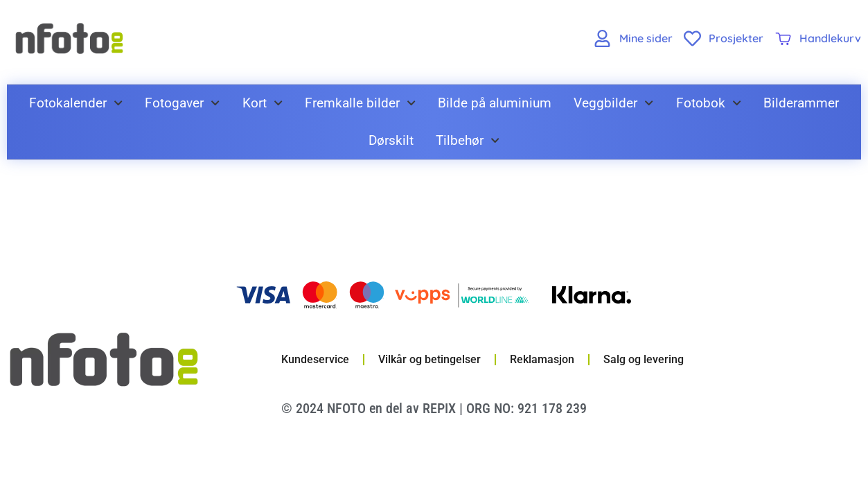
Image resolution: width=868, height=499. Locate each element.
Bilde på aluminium (495, 103)
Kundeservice (315, 359)
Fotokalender (76, 103)
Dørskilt (391, 140)
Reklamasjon (542, 359)
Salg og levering (644, 359)
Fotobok (709, 103)
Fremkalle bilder (360, 103)
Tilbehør (468, 140)
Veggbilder (613, 103)
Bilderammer (801, 103)
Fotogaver (182, 103)
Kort (263, 103)
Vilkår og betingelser (429, 359)
